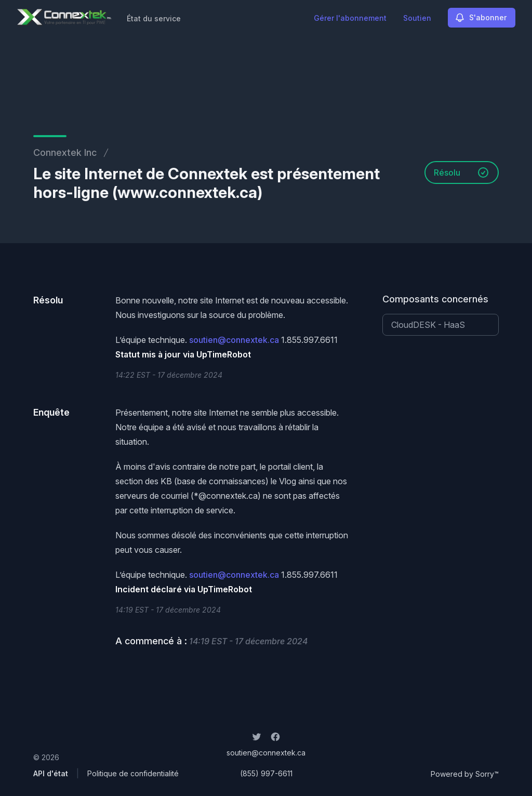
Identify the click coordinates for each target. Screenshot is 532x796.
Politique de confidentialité (133, 773)
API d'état (51, 773)
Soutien (417, 18)
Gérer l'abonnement (350, 18)
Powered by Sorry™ (465, 774)
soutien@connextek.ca (234, 340)
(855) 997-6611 (266, 773)
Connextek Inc (65, 152)
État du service (154, 18)
